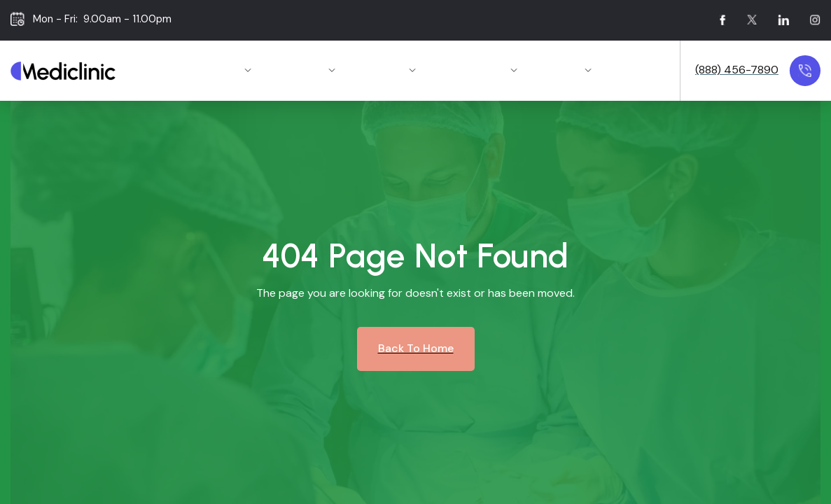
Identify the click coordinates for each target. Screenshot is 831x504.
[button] (226, 71)
